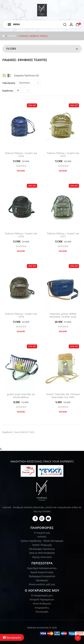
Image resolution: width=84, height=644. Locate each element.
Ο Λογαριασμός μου (42, 595)
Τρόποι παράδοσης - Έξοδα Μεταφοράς (42, 541)
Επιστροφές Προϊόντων (42, 549)
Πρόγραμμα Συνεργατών (42, 576)
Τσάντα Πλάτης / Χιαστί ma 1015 (63, 155)
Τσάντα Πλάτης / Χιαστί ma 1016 (21, 235)
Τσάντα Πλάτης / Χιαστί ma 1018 (21, 315)
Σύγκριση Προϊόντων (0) (26, 75)
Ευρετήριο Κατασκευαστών (42, 568)
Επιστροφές (42, 612)
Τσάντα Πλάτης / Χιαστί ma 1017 (63, 235)
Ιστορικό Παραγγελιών (42, 599)
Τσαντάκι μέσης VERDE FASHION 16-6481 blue (63, 315)
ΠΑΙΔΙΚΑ (12, 36)
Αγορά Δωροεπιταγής (42, 572)
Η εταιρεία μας (42, 533)
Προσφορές (42, 580)
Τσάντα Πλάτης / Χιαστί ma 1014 (21, 155)
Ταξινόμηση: (9, 83)
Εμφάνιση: (8, 91)
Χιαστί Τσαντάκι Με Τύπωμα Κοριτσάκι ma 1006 (63, 396)
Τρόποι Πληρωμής (42, 545)
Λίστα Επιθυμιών (42, 604)
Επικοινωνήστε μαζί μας (42, 584)
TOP (78, 638)
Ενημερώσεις (42, 608)
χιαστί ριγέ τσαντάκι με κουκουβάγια (21, 396)
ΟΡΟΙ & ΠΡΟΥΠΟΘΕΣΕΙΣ (42, 553)
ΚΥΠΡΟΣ (42, 537)
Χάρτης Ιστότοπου (42, 557)
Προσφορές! (12, 637)
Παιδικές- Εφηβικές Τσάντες (33, 36)
